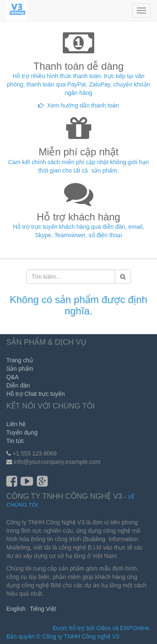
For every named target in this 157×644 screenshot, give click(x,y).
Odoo (103, 628)
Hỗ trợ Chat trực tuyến (36, 394)
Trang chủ (20, 360)
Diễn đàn (18, 385)
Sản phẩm (20, 369)
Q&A (13, 377)
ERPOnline (135, 628)
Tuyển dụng (22, 432)
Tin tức (15, 441)
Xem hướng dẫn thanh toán (83, 105)
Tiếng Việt (43, 609)
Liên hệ (16, 424)
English (16, 609)
